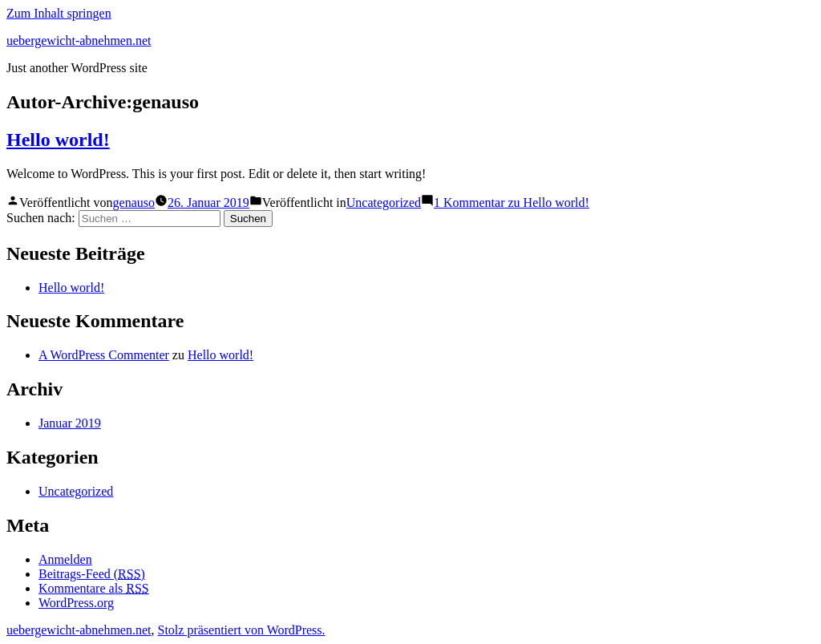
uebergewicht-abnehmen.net (79, 41)
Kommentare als (94, 588)
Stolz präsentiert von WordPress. (242, 630)
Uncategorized (384, 203)
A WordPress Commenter (104, 355)
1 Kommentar (512, 203)
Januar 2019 (70, 423)
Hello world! (58, 140)
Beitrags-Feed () (92, 574)
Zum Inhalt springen (59, 13)
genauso (134, 203)
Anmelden (65, 559)
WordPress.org (76, 603)
